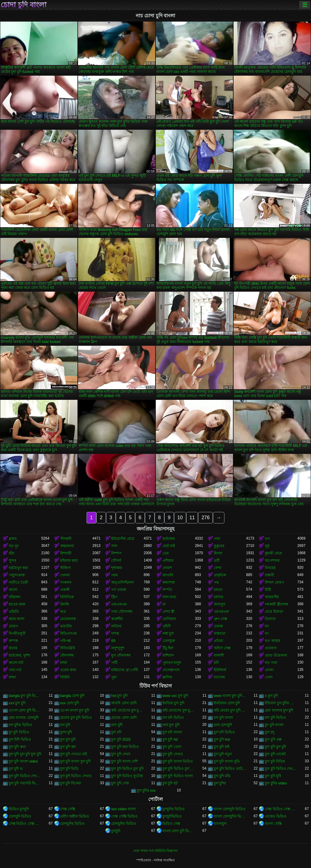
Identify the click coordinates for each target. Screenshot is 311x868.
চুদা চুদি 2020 (121, 739)
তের (166, 553)
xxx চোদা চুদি (70, 703)
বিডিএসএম (68, 633)
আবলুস (220, 604)
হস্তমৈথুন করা (18, 568)
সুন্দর (13, 561)
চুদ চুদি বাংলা (274, 725)
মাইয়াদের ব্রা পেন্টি (125, 670)
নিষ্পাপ (116, 553)
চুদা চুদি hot (222, 739)
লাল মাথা (169, 597)
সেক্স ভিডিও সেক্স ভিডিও (281, 809)
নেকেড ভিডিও (275, 816)
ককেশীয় (117, 619)
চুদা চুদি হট (170, 783)
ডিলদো (270, 619)
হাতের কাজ (17, 604)
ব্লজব (13, 539)
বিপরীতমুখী (17, 633)
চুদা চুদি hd (170, 739)
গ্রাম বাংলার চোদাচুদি (24, 718)
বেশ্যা (218, 568)
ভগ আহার (272, 641)
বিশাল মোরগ (274, 582)
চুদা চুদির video (276, 783)
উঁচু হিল (168, 648)
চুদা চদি (116, 732)
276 (205, 518)
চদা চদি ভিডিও (173, 718)
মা (164, 604)
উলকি (65, 604)
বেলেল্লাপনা (171, 670)
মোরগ (13, 626)
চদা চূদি (65, 725)
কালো (13, 590)
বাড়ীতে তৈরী (18, 582)
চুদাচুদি (116, 831)
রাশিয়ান (168, 655)
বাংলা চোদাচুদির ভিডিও (230, 816)
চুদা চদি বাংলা (172, 732)
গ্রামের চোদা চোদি (124, 718)
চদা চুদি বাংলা (224, 718)
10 (180, 518)
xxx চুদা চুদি (17, 703)
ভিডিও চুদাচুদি (19, 809)
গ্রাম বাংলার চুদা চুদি (279, 710)
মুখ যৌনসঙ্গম (121, 655)
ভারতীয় (66, 626)
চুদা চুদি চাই (222, 747)
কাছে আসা (17, 619)
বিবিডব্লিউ (68, 648)
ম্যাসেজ (219, 677)
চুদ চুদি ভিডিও (19, 732)
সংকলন (66, 582)
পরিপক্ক (65, 641)
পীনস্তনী (66, 539)
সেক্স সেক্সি (68, 809)
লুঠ (267, 546)
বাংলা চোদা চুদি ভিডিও (179, 831)
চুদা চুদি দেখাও (173, 754)
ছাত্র (63, 612)
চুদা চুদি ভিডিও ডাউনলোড (230, 769)
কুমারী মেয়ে (273, 553)
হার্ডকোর (169, 539)
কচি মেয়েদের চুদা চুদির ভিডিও (179, 710)
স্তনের (13, 648)
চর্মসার (219, 597)
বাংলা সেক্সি (273, 824)
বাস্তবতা (220, 633)
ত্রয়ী (217, 561)
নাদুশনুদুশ (118, 648)
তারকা (218, 626)
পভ (216, 582)
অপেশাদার (272, 561)
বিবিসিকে (67, 597)
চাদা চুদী (117, 725)
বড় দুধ (14, 546)
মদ (267, 626)
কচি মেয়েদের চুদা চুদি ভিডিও (127, 710)
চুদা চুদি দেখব (121, 754)
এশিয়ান (168, 561)
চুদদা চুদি (66, 732)
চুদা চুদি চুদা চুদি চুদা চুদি (25, 754)
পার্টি (114, 663)
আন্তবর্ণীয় (272, 597)
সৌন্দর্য (116, 561)
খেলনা (65, 575)
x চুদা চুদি (271, 696)
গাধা (217, 539)
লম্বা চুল (168, 633)
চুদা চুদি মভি (222, 776)
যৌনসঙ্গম (67, 655)
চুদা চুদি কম (68, 747)
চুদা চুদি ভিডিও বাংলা (178, 776)
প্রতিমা (219, 641)
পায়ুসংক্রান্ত (17, 575)
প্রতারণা (271, 648)
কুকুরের (219, 546)
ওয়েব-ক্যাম (68, 670)
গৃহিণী (167, 626)
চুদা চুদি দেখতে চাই (73, 754)
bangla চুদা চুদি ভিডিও (25, 696)
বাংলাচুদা (220, 824)
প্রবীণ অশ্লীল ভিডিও (75, 816)
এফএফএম (119, 604)
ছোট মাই (169, 546)
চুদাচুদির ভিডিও (174, 809)
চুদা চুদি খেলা (172, 747)
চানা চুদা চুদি (171, 725)
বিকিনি (65, 677)
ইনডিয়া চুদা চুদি (173, 703)
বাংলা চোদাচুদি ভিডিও (230, 809)
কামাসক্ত (169, 582)
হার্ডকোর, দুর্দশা (19, 655)
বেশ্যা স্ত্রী (168, 612)
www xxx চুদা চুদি (175, 696)
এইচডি (14, 612)
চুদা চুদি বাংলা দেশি (125, 761)
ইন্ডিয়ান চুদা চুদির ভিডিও (281, 703)
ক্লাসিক (167, 677)
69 (113, 641)
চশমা (64, 663)
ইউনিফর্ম (220, 670)
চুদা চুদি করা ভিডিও (125, 747)
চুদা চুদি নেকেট (275, 754)
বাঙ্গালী (219, 655)
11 (192, 518)
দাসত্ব (115, 633)
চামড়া (218, 590)
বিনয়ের (270, 568)
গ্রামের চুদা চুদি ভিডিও (76, 718)
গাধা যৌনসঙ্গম (122, 612)
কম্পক (13, 641)
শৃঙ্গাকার (117, 568)
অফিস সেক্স (222, 648)
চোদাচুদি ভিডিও (20, 816)
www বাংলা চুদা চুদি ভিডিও (230, 696)
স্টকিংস (65, 568)
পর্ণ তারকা (118, 590)
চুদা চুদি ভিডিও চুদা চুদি (127, 769)
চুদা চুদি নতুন (223, 754)
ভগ (267, 539)
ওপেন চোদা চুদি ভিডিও (25, 710)
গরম (114, 575)
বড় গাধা (271, 663)
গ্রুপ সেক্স (220, 619)
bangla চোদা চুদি (72, 696)
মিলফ (218, 553)
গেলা (269, 677)
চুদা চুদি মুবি (273, 776)
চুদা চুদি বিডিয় (275, 761)
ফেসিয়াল (169, 619)
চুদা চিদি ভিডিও (20, 739)
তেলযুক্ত (169, 641)
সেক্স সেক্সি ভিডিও (124, 816)
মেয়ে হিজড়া (274, 612)
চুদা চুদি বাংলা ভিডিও (178, 761)
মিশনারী (66, 553)
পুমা (114, 677)
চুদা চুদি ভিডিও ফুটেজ (127, 776)
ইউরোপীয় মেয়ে (123, 539)
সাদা (114, 546)
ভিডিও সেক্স (171, 824)
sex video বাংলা (123, 809)
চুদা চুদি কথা (17, 747)
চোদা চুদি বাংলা (24, 5)
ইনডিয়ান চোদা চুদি (227, 703)
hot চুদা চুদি (119, 696)
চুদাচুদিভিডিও (172, 816)
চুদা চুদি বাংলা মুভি (227, 761)
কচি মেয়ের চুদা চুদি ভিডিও (230, 710)
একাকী (65, 590)
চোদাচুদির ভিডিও (72, 824)
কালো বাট (16, 663)
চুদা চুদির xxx (146, 791)
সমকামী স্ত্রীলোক (276, 604)
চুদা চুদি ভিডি (69, 769)
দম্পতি (167, 590)
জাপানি (168, 575)
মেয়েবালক (68, 619)
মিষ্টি (268, 590)
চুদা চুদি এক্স (273, 739)
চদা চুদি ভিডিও (275, 718)
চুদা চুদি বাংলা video (23, 761)
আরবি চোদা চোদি (124, 703)
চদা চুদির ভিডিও (21, 725)
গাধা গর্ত (15, 670)
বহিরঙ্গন (15, 597)
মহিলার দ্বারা (69, 561)
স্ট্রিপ (114, 597)
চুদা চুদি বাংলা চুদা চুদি (75, 761)
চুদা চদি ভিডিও (224, 732)
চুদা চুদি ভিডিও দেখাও (76, 776)
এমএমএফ (221, 612)
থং (267, 633)
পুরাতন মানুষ (172, 663)
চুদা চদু (269, 732)
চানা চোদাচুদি (223, 725)
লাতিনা (116, 626)
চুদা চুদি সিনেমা (71, 783)
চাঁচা (12, 553)
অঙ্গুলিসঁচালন (123, 582)
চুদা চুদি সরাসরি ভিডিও (25, 783)
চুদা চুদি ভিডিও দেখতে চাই (281, 769)
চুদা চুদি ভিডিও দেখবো (25, 776)
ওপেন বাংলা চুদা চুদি (75, 710)
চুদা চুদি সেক (120, 783)
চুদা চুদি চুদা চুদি (275, 747)
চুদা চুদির (220, 783)
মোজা (269, 670)
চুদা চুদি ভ (16, 769)
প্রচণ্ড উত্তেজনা (276, 655)
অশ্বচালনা (67, 546)
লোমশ (167, 568)
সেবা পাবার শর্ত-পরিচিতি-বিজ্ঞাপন (155, 851)
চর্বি (216, 663)
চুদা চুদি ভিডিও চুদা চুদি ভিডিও (179, 769)
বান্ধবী (269, 575)
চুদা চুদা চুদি (68, 739)
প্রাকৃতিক (220, 575)
